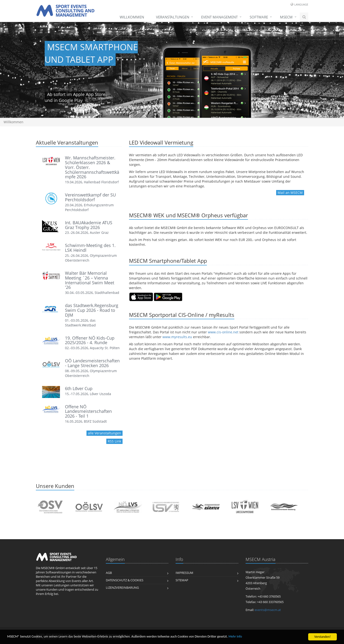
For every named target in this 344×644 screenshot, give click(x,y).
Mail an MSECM (290, 193)
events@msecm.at (268, 610)
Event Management (219, 17)
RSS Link (114, 441)
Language (301, 4)
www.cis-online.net (223, 332)
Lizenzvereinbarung (122, 588)
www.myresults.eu (177, 337)
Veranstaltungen (173, 17)
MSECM (286, 17)
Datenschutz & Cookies (125, 580)
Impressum (184, 573)
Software (259, 17)
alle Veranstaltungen (105, 433)
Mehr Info (235, 637)
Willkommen (132, 17)
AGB (109, 573)
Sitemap (182, 580)
